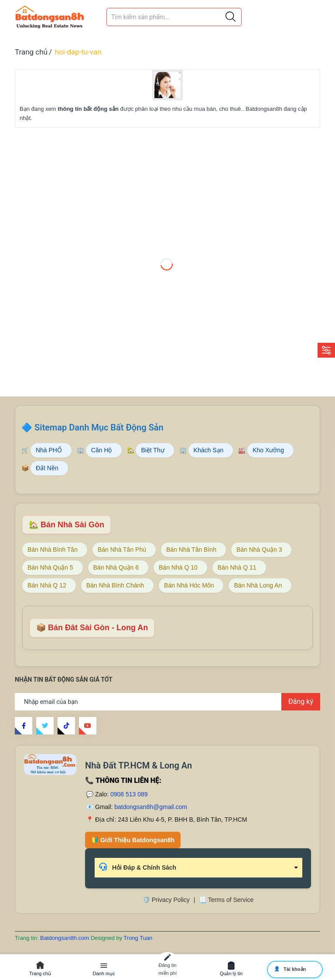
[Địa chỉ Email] (167, 702)
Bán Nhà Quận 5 (50, 567)
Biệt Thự (152, 450)
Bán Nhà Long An (258, 585)
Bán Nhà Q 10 (178, 567)
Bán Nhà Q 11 (237, 567)
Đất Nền (47, 468)
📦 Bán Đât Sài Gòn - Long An (92, 628)
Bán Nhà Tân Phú (122, 550)
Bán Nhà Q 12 (47, 585)
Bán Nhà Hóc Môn (189, 585)
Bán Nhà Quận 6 (116, 567)
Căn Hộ (102, 450)
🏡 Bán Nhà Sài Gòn (67, 525)
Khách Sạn (209, 450)
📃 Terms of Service (226, 900)
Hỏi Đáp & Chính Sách (138, 867)
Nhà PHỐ (49, 450)
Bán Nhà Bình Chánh (115, 585)
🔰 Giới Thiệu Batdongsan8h (133, 840)
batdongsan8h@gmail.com (151, 807)
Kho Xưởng (268, 450)
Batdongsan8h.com (65, 938)
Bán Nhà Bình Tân (53, 550)
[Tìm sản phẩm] (174, 17)
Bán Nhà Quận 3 (259, 550)
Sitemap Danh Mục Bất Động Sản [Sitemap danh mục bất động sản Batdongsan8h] (99, 427)
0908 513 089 (129, 794)
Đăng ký (301, 702)
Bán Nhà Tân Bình (191, 550)
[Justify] (231, 17)
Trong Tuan (138, 938)
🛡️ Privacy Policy (166, 900)
